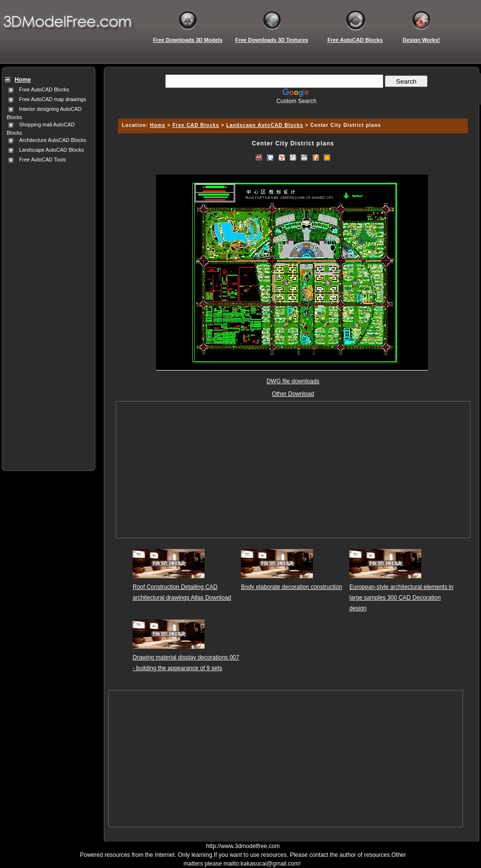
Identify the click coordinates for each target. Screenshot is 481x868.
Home (158, 125)
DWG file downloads (293, 381)
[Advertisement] (47, 311)
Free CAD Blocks (196, 125)
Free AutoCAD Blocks (44, 89)
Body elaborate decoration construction (292, 587)
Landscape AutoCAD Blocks (51, 150)
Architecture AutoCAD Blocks (52, 140)
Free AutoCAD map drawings (52, 99)
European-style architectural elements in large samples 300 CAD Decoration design (401, 598)
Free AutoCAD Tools (42, 159)
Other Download (293, 394)
